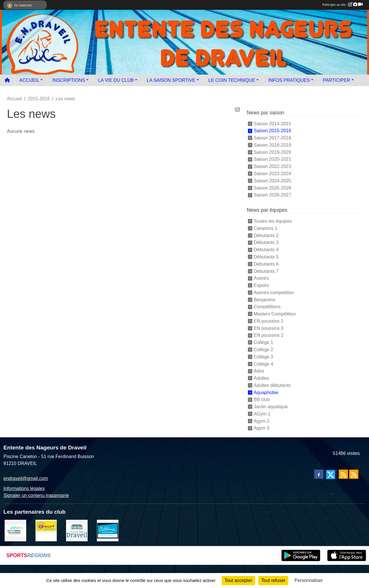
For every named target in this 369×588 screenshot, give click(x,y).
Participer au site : (342, 5)
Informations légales (24, 488)
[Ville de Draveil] (77, 530)
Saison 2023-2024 (272, 174)
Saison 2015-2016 (272, 131)
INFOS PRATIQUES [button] (289, 80)
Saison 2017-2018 (272, 138)
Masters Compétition (275, 314)
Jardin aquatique (271, 407)
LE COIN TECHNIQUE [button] (232, 80)
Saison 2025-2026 (272, 188)
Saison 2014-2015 (272, 123)
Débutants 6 (266, 264)
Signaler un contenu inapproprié (36, 495)
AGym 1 (262, 414)
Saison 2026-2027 (272, 195)
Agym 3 (261, 428)
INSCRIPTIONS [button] (69, 80)
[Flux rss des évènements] (354, 474)
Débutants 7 (266, 271)
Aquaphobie (266, 392)
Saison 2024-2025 (272, 181)
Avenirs (261, 278)
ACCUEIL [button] (29, 80)
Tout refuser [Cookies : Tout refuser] (273, 580)
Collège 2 (263, 350)
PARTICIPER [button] (337, 80)
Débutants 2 (266, 235)
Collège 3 (263, 357)
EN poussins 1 (269, 321)
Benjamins (264, 299)
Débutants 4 (266, 250)
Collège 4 (263, 364)
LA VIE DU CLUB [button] (116, 80)
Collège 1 (263, 342)
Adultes (261, 378)
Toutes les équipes (273, 221)
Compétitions (267, 307)
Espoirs (261, 285)
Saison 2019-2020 (272, 152)
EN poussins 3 (269, 328)
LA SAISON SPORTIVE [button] (171, 80)
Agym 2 (261, 421)
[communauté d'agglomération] (15, 530)
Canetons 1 (266, 228)
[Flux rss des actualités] (343, 474)
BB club (262, 399)
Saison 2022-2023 (272, 166)
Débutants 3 (266, 242)
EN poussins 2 (269, 335)
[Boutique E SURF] (46, 530)
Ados (259, 371)
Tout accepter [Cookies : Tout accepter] (238, 580)
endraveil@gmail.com (26, 478)
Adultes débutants (272, 385)
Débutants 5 (266, 257)
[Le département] (108, 530)
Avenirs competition (274, 293)
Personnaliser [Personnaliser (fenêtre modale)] (309, 580)
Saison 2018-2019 (272, 145)
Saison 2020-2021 (272, 159)
